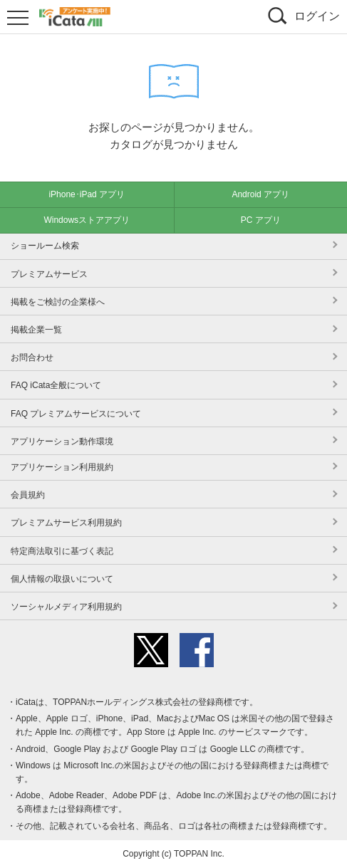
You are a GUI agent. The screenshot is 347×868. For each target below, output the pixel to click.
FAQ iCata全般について (56, 385)
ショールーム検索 (45, 246)
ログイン (317, 16)
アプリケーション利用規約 (62, 467)
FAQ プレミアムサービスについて (76, 414)
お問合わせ (32, 357)
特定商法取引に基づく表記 (62, 551)
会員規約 (28, 495)
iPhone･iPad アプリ (87, 194)
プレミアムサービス (49, 274)
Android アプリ (260, 194)
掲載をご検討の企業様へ (58, 302)
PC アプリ (261, 220)
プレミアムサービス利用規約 (66, 523)
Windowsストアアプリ (87, 220)
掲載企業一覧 (36, 330)
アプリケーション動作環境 (62, 441)
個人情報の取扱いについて (62, 579)
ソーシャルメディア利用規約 (66, 607)
